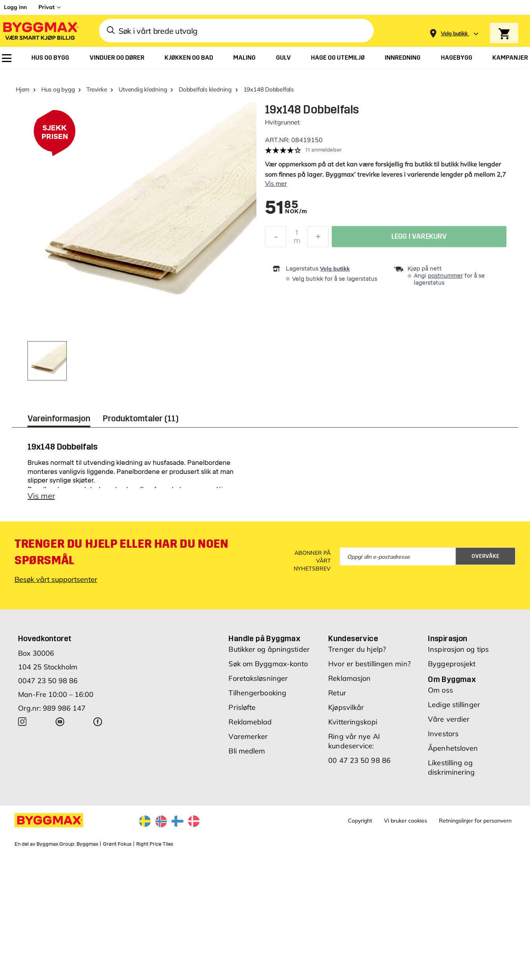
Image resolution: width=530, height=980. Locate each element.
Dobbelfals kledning (205, 89)
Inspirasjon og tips (458, 649)
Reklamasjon (349, 678)
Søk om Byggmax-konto (268, 664)
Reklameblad (250, 722)
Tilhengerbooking (257, 693)
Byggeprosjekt (452, 664)
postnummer (445, 276)
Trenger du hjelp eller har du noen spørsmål (121, 552)
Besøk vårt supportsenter (56, 579)
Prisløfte (242, 707)
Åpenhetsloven (453, 748)
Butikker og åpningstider (269, 649)
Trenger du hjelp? (357, 649)
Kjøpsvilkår (346, 707)
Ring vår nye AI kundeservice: (354, 741)
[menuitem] (7, 58)
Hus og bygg (58, 89)
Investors (443, 734)
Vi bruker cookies (406, 821)
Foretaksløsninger (258, 678)
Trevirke (97, 89)
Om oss (440, 690)
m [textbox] (297, 243)
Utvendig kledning (143, 89)
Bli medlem (247, 751)
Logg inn (15, 7)
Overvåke (485, 556)
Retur (337, 693)
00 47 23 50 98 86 (359, 760)
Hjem (23, 89)
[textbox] (282, 208)
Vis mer (276, 183)
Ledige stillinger (454, 705)
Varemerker (248, 736)
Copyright (360, 821)
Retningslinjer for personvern (475, 821)
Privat (47, 7)
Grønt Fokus (117, 844)
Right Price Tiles (155, 844)
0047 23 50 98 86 (48, 681)
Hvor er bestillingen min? (369, 664)
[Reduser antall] (276, 239)
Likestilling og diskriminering (451, 767)
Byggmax (87, 844)
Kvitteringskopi (353, 722)
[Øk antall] (318, 239)
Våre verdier (449, 719)
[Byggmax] (40, 31)
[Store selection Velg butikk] (454, 34)
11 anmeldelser (324, 150)
